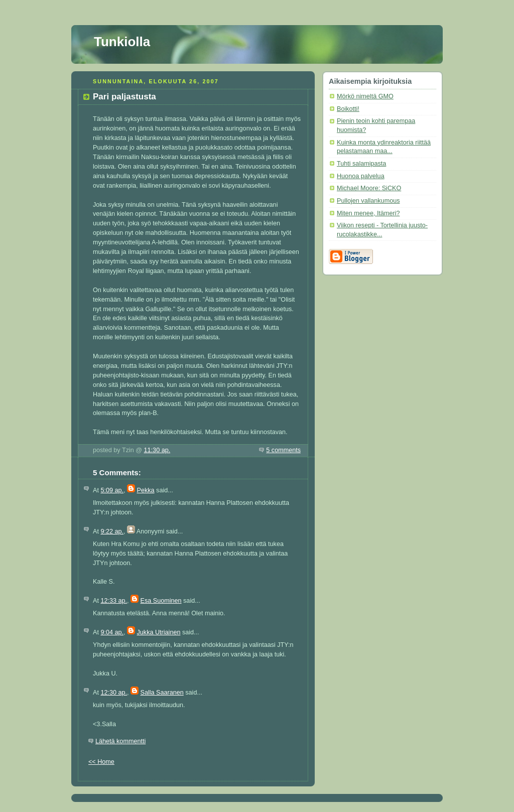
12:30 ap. (114, 693)
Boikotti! (348, 109)
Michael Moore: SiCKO (369, 188)
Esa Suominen (161, 601)
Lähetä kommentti (120, 741)
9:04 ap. (112, 632)
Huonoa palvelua (361, 176)
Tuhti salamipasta (361, 164)
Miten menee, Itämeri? (368, 213)
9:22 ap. (112, 531)
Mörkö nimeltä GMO (365, 96)
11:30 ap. (157, 450)
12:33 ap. (114, 601)
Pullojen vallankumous (368, 201)
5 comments (283, 450)
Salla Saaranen (162, 693)
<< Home (101, 762)
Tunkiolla (122, 42)
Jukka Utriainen (159, 632)
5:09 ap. (112, 490)
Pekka (146, 490)
